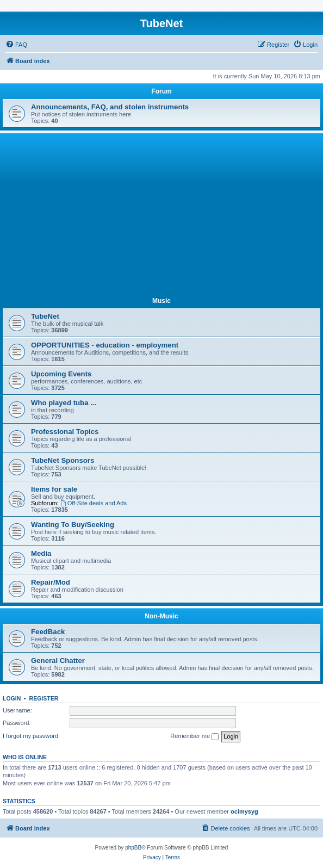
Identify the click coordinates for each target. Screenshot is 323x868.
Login (12, 698)
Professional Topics (65, 432)
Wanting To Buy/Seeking (73, 525)
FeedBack (48, 632)
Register (44, 698)
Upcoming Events (61, 374)
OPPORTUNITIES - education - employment (105, 345)
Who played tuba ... (64, 403)
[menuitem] (16, 45)
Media (41, 553)
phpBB (133, 848)
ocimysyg (244, 811)
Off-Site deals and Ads (94, 503)
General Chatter (58, 661)
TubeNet (45, 316)
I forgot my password (30, 736)
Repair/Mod (51, 582)
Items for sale (54, 489)
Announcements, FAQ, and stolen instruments (110, 107)
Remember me (194, 736)
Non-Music (161, 616)
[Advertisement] (161, 217)
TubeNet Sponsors (63, 460)
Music (161, 301)
